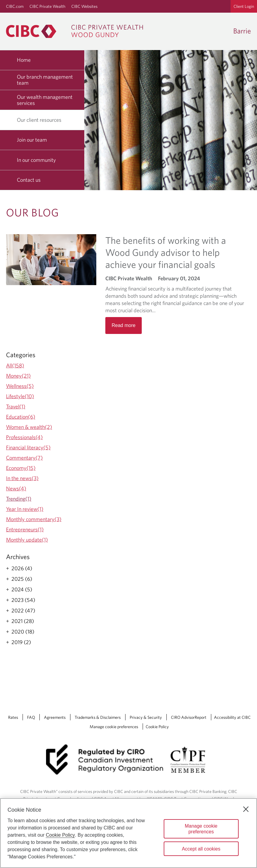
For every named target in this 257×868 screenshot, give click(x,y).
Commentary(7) (24, 458)
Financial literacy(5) (28, 447)
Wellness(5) (20, 386)
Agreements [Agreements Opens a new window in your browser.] (55, 717)
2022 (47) (23, 611)
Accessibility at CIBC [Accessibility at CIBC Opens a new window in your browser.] (232, 717)
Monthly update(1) (27, 540)
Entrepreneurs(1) (25, 529)
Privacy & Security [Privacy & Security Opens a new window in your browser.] (146, 717)
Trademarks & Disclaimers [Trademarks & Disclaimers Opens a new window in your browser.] (98, 717)
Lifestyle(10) (20, 396)
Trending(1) (19, 499)
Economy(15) (21, 468)
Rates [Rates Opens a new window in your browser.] (13, 717)
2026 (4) (22, 568)
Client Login (244, 6)
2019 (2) (21, 642)
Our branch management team (45, 80)
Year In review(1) (25, 509)
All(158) (15, 365)
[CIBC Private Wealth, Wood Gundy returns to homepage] (77, 31)
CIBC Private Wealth (47, 6)
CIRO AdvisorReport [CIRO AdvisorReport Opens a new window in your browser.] (189, 717)
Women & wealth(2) (29, 427)
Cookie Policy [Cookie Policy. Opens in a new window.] (60, 835)
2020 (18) (23, 632)
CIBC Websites (84, 6)
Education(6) (21, 417)
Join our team (32, 140)
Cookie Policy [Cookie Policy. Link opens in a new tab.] (157, 727)
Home (24, 60)
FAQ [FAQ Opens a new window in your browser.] (31, 717)
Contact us (29, 180)
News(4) (16, 488)
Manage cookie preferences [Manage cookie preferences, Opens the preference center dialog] (201, 829)
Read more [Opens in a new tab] (124, 325)
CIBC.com (15, 6)
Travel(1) (16, 406)
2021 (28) (23, 621)
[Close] (246, 809)
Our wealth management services (45, 100)
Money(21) (18, 376)
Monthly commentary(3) (34, 519)
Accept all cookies (201, 849)
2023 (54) (23, 600)
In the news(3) (22, 478)
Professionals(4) (24, 437)
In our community (36, 160)
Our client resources (41, 120)
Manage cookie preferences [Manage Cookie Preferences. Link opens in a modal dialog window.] (114, 727)
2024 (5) (22, 590)
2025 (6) (22, 579)
